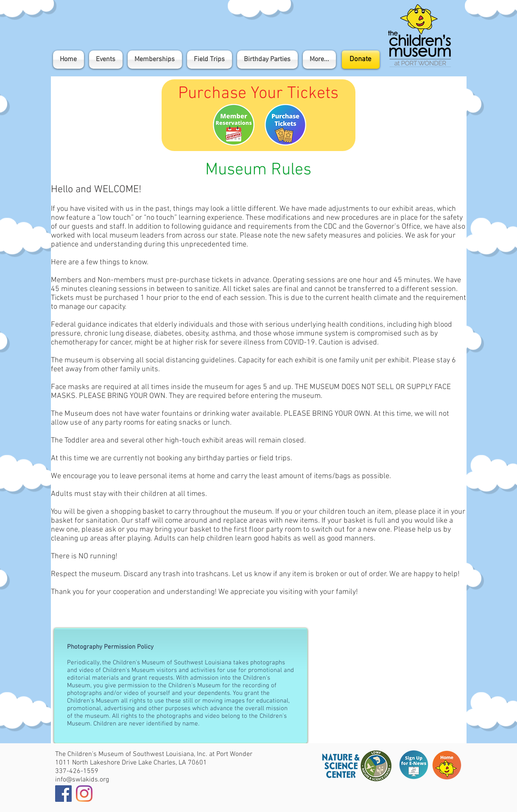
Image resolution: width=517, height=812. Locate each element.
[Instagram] (84, 794)
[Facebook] (63, 794)
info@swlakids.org (82, 780)
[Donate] (361, 60)
